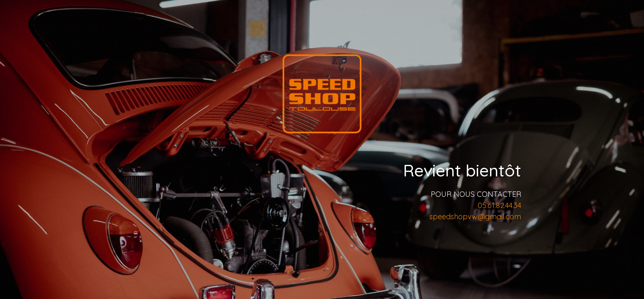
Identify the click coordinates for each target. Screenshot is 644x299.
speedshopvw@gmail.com (475, 217)
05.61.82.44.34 (499, 205)
